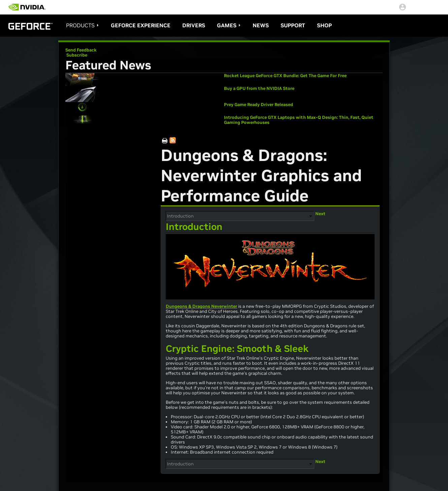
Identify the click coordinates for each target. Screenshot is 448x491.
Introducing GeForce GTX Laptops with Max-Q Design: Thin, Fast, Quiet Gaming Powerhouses (299, 120)
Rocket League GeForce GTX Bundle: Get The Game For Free (285, 76)
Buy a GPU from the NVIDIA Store (259, 88)
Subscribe (76, 55)
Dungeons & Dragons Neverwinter (201, 306)
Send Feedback (81, 50)
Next (320, 214)
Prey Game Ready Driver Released (259, 105)
